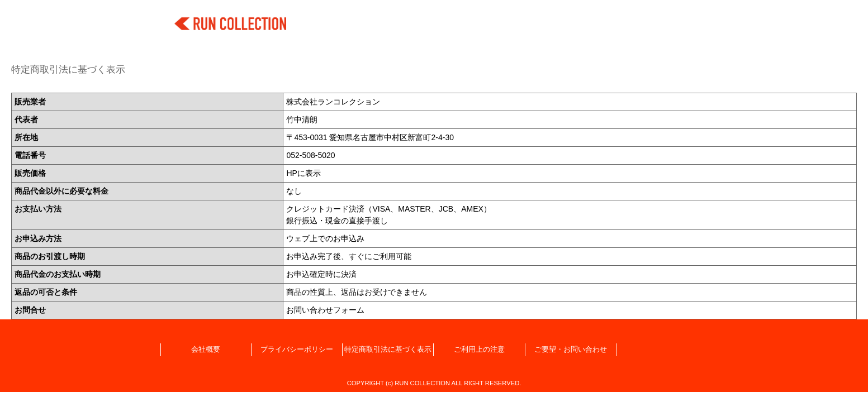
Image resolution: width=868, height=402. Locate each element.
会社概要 (206, 350)
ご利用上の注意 (479, 350)
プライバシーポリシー (297, 350)
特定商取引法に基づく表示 (388, 350)
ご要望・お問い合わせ (571, 350)
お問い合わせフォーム (325, 310)
